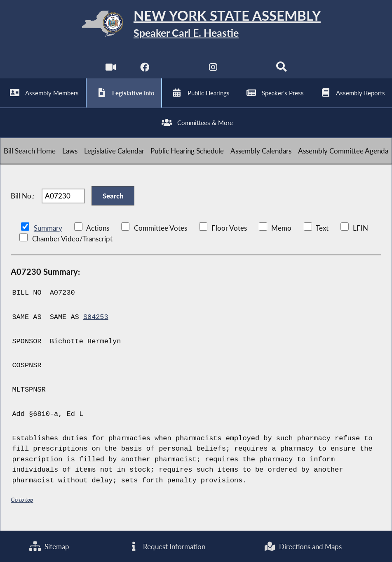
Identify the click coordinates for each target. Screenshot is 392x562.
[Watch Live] (110, 70)
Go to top (22, 505)
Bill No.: (23, 200)
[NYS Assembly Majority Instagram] (213, 70)
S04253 (96, 322)
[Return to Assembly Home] (196, 25)
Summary (48, 233)
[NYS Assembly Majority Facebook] (144, 70)
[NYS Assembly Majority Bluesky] (248, 70)
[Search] (282, 70)
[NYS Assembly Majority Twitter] (179, 70)
